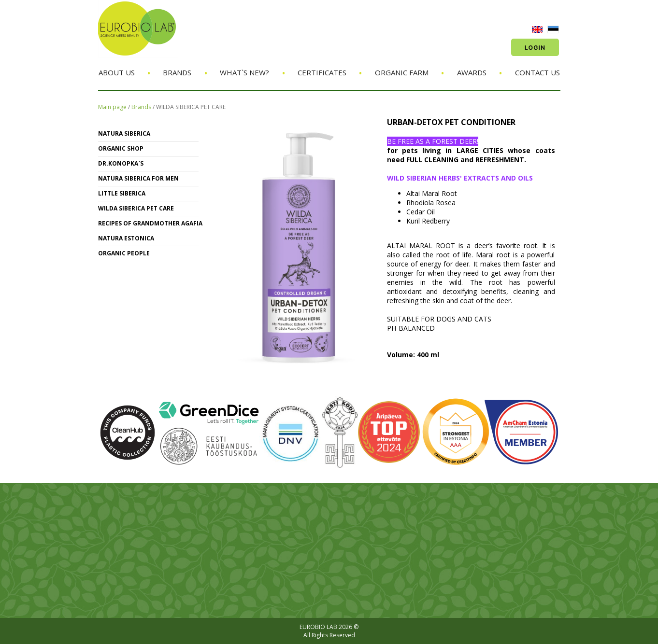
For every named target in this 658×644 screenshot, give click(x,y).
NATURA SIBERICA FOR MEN (138, 178)
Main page (112, 107)
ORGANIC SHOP (121, 148)
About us (117, 72)
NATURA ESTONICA (126, 238)
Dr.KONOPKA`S (121, 163)
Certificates (322, 72)
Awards (472, 72)
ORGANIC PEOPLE (124, 253)
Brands (177, 72)
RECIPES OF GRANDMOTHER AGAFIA (150, 223)
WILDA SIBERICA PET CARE (191, 107)
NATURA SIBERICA (124, 133)
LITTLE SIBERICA (122, 193)
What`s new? (244, 72)
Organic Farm (402, 72)
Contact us (537, 72)
